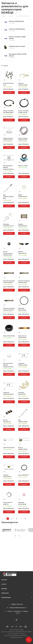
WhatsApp (16, 620)
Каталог (4, 580)
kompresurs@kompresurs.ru (18, 608)
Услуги (4, 584)
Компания (5, 593)
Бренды (4, 589)
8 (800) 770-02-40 (17, 604)
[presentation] (15, 536)
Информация (6, 598)
